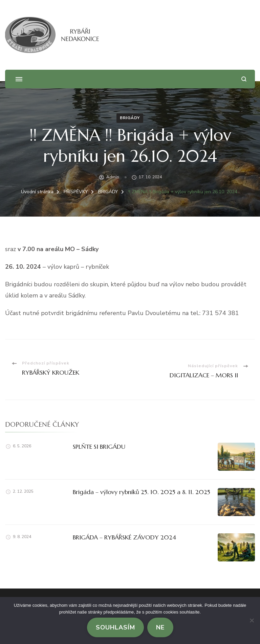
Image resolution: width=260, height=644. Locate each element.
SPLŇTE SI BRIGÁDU (99, 447)
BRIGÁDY (130, 118)
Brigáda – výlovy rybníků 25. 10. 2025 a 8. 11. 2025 (142, 492)
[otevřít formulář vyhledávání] (244, 79)
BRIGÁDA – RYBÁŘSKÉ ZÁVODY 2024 (124, 537)
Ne (160, 627)
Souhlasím (115, 627)
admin (113, 177)
